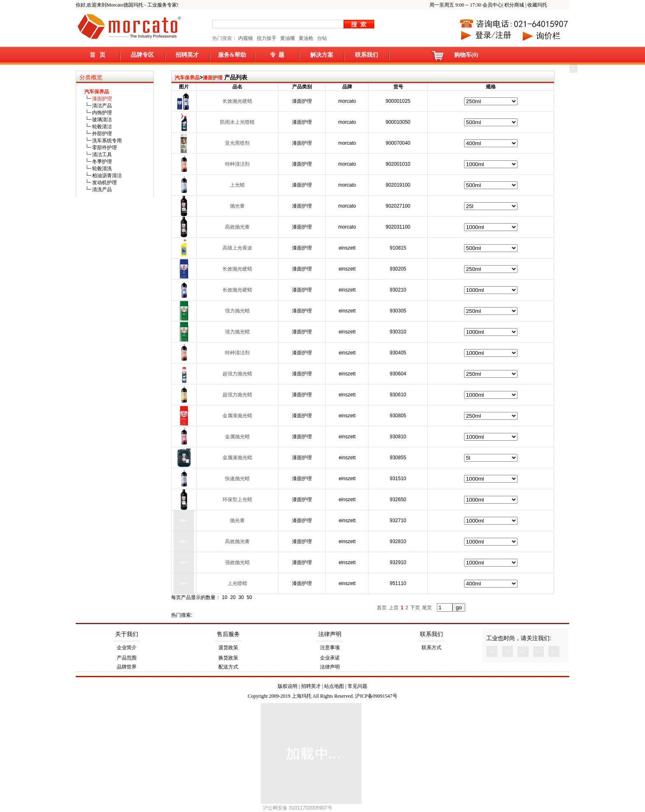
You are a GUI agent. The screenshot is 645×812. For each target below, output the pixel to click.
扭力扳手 (267, 38)
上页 (394, 608)
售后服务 (228, 634)
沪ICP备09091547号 (376, 696)
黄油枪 (306, 38)
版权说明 (288, 686)
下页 (415, 608)
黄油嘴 (288, 38)
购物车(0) (466, 55)
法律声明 (330, 634)
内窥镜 (246, 38)
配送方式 (228, 667)
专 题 (277, 55)
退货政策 (228, 648)
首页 (382, 608)
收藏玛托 (537, 5)
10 (224, 597)
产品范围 (127, 658)
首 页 (98, 55)
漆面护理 (213, 78)
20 (233, 597)
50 (249, 597)
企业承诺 (330, 658)
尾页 (427, 608)
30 (241, 597)
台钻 (321, 38)
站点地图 (334, 686)
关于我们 (127, 634)
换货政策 (228, 658)
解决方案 (322, 55)
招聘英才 (187, 55)
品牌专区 (142, 55)
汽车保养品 (187, 78)
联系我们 (367, 55)
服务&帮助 (232, 55)
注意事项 (330, 648)
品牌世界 (127, 667)
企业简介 (127, 648)
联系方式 (432, 648)
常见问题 (357, 686)
